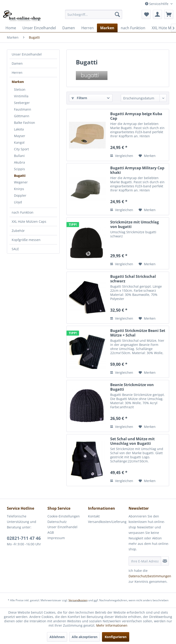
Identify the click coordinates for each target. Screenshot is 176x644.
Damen (17, 63)
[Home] (11, 28)
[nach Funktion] (133, 28)
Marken (18, 82)
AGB (51, 532)
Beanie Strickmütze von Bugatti (132, 387)
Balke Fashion (25, 123)
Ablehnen (57, 637)
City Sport (21, 149)
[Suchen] (117, 14)
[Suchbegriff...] (94, 14)
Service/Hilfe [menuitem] (157, 4)
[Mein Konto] (157, 14)
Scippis (19, 169)
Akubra (19, 162)
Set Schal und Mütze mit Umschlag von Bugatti (132, 441)
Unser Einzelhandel (27, 54)
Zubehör (18, 231)
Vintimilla (21, 96)
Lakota (19, 129)
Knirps (19, 189)
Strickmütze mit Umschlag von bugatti (135, 224)
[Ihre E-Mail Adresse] (145, 561)
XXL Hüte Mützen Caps (29, 221)
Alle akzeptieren (85, 637)
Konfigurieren (116, 637)
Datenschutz (57, 522)
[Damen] (69, 28)
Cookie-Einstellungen (64, 516)
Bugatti (20, 176)
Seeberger (22, 103)
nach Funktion (23, 212)
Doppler (20, 195)
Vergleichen (122, 156)
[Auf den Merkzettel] (147, 156)
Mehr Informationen (112, 625)
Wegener (21, 182)
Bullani (19, 156)
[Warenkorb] (169, 14)
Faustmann (23, 109)
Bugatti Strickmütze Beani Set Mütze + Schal (138, 333)
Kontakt (94, 516)
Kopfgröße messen (26, 240)
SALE (15, 249)
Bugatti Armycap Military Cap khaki (137, 170)
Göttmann (22, 116)
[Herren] (88, 28)
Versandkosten (78, 600)
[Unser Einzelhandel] (39, 28)
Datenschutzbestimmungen (150, 576)
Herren (17, 73)
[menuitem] (94, 14)
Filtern (79, 98)
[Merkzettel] (146, 14)
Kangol (19, 142)
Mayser (20, 136)
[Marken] (107, 28)
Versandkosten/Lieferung (107, 522)
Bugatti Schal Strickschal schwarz (133, 279)
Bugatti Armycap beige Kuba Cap (136, 116)
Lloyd (18, 202)
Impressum (56, 538)
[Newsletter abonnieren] (165, 561)
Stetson (20, 89)
